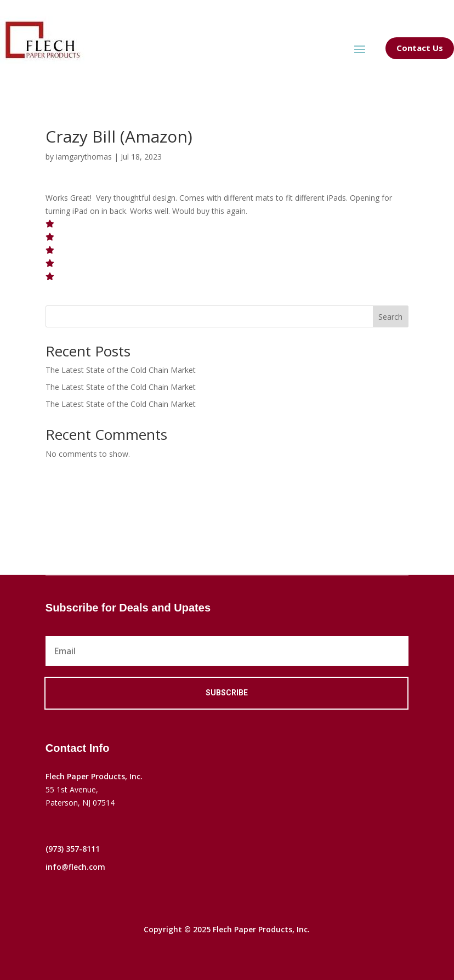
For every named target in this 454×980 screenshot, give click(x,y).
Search (390, 317)
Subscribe (227, 693)
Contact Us (420, 48)
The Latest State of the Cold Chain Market (121, 370)
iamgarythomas (84, 157)
